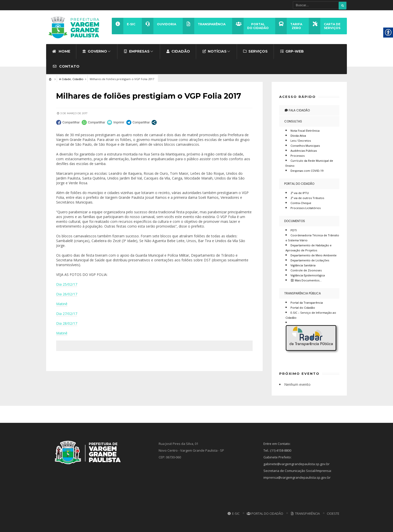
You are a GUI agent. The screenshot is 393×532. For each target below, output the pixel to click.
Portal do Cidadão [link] (299, 184)
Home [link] (61, 51)
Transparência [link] (305, 513)
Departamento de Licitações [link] (310, 260)
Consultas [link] (293, 121)
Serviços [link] (255, 51)
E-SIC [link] (233, 513)
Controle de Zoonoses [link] (306, 270)
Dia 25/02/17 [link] (67, 284)
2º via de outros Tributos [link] (307, 198)
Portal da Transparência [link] (307, 303)
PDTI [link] (294, 230)
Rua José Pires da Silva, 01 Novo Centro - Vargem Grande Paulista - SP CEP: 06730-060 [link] (191, 450)
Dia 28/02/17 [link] (67, 323)
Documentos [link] (295, 221)
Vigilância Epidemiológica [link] (308, 275)
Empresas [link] (136, 51)
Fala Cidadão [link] (297, 110)
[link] (75, 27)
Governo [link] (95, 51)
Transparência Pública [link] (303, 293)
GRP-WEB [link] (292, 51)
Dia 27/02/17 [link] (67, 314)
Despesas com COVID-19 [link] (307, 171)
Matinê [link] (62, 304)
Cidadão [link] (178, 51)
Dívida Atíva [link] (298, 136)
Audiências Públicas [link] (304, 151)
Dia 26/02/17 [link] (67, 294)
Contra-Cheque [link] (301, 203)
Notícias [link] (214, 51)
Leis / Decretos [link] (301, 141)
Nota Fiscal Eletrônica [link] (305, 131)
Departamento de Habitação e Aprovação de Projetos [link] (309, 248)
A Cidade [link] (65, 79)
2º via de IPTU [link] (300, 193)
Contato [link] (66, 66)
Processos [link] (298, 156)
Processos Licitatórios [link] (306, 208)
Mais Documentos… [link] (306, 280)
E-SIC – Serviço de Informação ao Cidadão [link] (311, 315)
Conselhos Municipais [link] (305, 146)
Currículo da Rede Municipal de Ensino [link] (309, 163)
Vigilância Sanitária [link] (303, 265)
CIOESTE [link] (333, 513)
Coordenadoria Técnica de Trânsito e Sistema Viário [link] (312, 238)
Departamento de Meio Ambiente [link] (314, 255)
